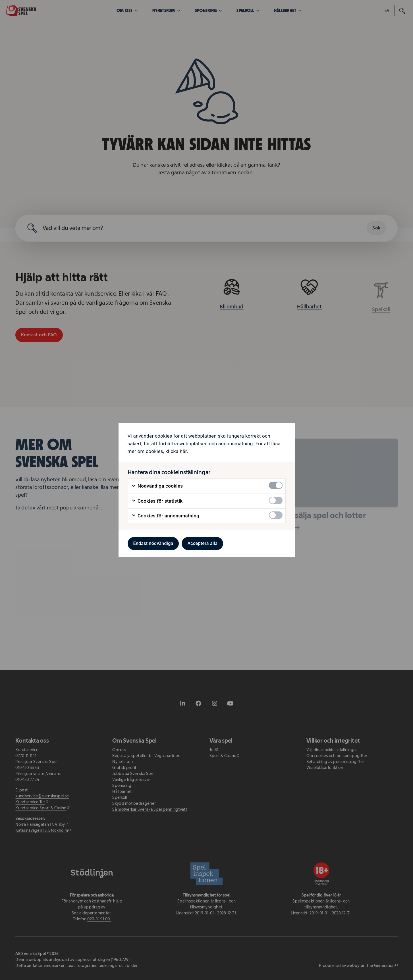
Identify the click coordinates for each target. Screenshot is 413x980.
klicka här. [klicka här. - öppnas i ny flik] (177, 451)
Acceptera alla (202, 543)
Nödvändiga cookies (157, 486)
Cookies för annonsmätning (165, 516)
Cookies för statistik (157, 501)
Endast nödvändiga (153, 543)
